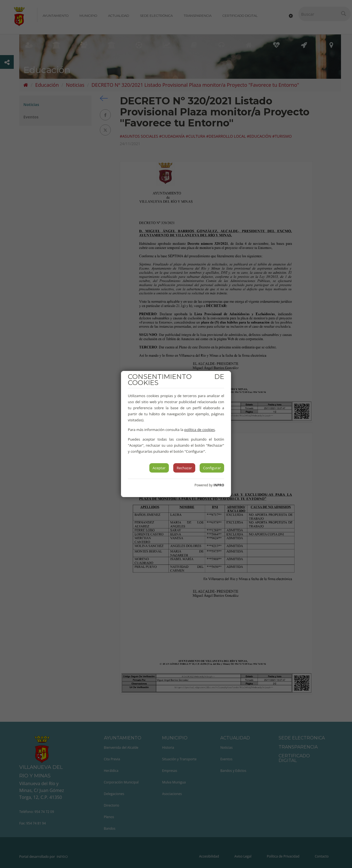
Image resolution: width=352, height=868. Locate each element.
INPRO (219, 485)
